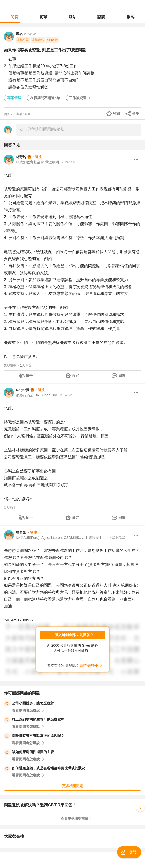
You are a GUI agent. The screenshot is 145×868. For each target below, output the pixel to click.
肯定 (75, 375)
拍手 (29, 375)
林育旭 (21, 532)
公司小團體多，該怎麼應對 (33, 703)
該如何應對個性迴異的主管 (33, 752)
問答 (14, 17)
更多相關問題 (72, 786)
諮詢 (101, 17)
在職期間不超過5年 (45, 98)
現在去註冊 (89, 666)
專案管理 (14, 98)
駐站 (72, 17)
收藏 (117, 113)
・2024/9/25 (67, 162)
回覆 (122, 375)
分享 (136, 113)
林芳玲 (21, 157)
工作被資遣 (78, 98)
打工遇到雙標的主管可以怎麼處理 (38, 719)
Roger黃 (23, 390)
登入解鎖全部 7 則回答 (72, 635)
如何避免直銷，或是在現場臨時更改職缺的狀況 (49, 768)
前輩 (44, 17)
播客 (131, 17)
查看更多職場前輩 (74, 818)
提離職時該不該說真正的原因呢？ (38, 736)
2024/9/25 (31, 34)
